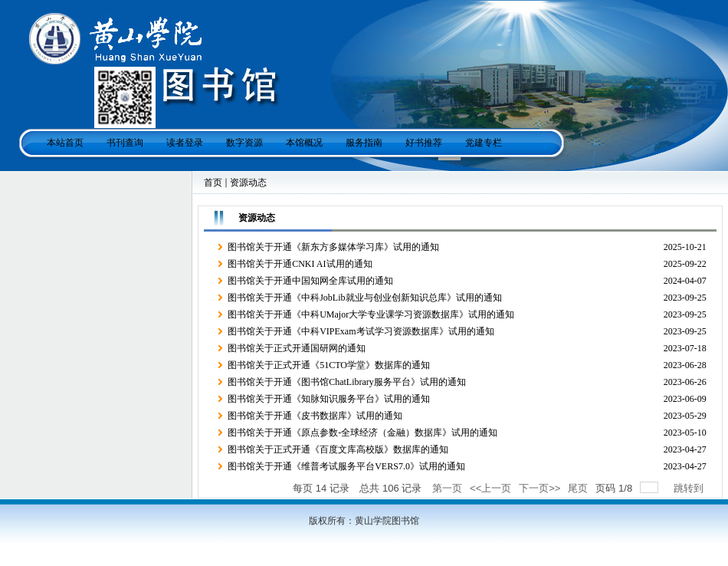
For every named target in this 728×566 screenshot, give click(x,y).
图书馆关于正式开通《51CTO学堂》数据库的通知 (329, 365)
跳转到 (690, 488)
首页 (213, 183)
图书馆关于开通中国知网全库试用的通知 (310, 281)
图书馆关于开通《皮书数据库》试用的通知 (315, 416)
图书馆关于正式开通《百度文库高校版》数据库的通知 (338, 449)
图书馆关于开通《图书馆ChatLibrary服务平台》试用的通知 (347, 382)
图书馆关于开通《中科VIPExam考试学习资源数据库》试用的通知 (361, 331)
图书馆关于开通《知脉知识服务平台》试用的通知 (329, 399)
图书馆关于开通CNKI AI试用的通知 (300, 264)
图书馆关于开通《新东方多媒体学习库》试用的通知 (333, 247)
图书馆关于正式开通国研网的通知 (297, 348)
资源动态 (248, 183)
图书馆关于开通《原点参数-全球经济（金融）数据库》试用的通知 (362, 433)
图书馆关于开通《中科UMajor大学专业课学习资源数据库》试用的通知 (371, 314)
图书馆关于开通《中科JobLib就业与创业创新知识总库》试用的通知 (364, 298)
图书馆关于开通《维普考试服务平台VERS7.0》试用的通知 (346, 466)
